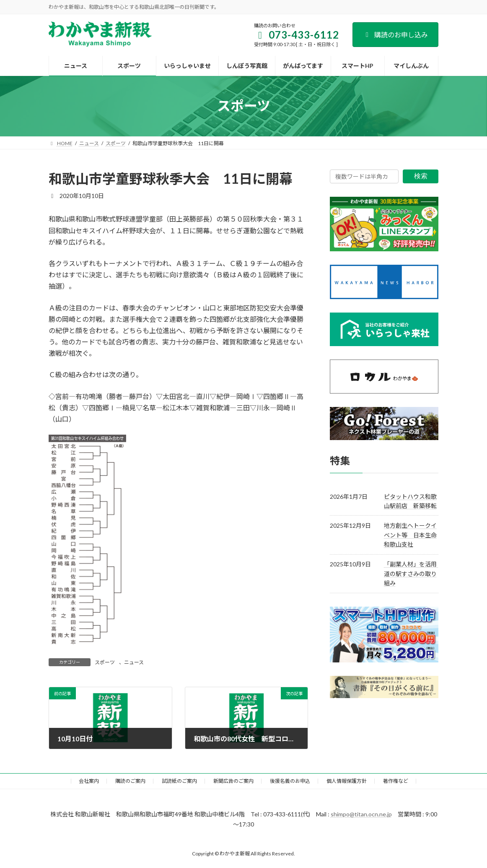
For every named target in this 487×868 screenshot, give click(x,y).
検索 (421, 176)
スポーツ (105, 662)
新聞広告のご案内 (233, 781)
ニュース (134, 662)
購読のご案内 (130, 781)
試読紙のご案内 (179, 781)
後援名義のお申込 (290, 781)
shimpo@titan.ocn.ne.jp (361, 814)
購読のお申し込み (395, 35)
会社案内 (89, 781)
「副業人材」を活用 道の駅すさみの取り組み (413, 573)
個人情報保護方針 (347, 781)
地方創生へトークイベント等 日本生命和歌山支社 (410, 535)
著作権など (396, 781)
